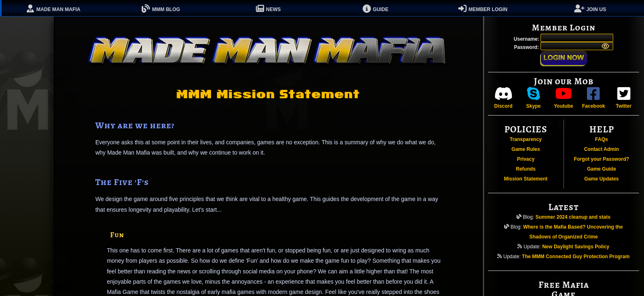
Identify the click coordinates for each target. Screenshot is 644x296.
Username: (527, 39)
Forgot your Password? (601, 159)
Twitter (623, 98)
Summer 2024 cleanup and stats (573, 217)
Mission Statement (526, 179)
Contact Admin (601, 149)
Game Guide (601, 169)
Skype (533, 98)
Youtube (563, 98)
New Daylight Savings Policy (576, 247)
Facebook (593, 98)
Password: (527, 47)
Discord (503, 98)
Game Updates (601, 179)
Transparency (526, 139)
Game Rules (526, 149)
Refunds (526, 169)
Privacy (526, 159)
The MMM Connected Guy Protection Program (576, 257)
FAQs (601, 139)
